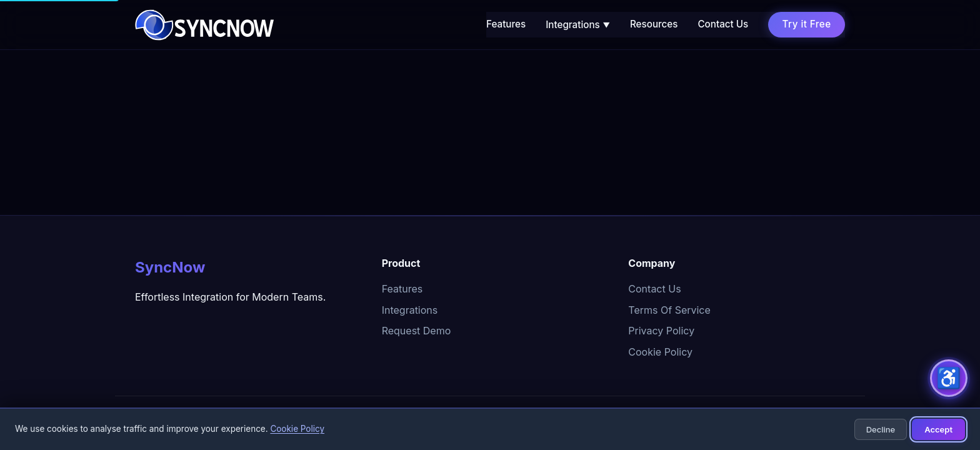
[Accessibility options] (949, 378)
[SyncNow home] (204, 25)
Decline (881, 429)
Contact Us (723, 24)
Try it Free (807, 24)
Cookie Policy (660, 352)
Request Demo (417, 331)
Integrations (578, 25)
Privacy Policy (661, 331)
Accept (938, 429)
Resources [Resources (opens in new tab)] (654, 24)
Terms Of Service (669, 310)
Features (506, 24)
